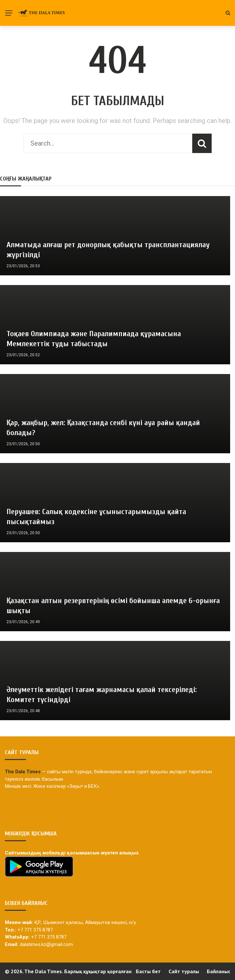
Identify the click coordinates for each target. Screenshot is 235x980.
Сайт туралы (184, 971)
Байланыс (218, 971)
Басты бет (148, 971)
